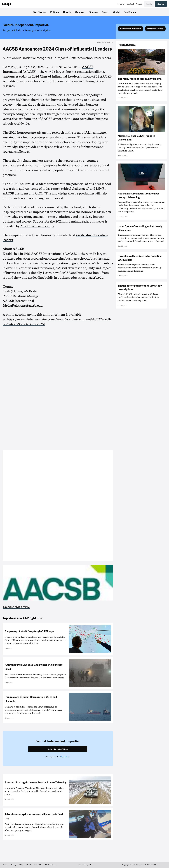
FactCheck (130, 12)
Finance (93, 12)
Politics (55, 12)
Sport (105, 12)
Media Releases (51, 865)
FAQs (21, 865)
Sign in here (65, 757)
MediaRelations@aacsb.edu (23, 306)
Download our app (155, 29)
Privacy (13, 865)
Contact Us (38, 865)
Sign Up (161, 4)
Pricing (121, 4)
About (139, 4)
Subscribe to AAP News (131, 29)
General (80, 12)
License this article (16, 607)
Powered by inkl (85, 865)
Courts (67, 12)
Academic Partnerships (37, 226)
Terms (5, 865)
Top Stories (40, 12)
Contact (130, 4)
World (116, 12)
